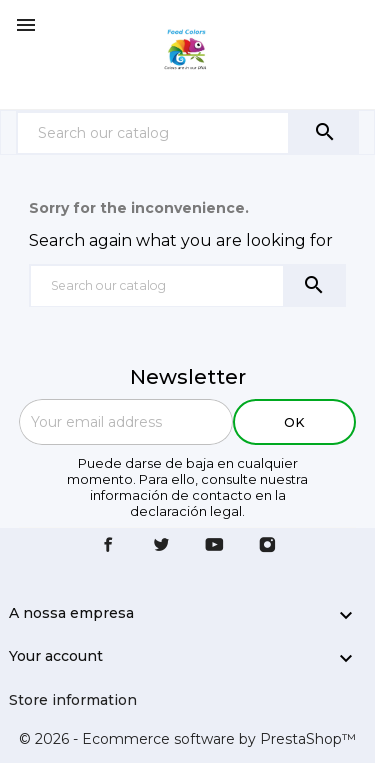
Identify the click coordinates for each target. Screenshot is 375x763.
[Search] (153, 132)
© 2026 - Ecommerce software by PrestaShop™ (187, 739)
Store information (73, 700)
